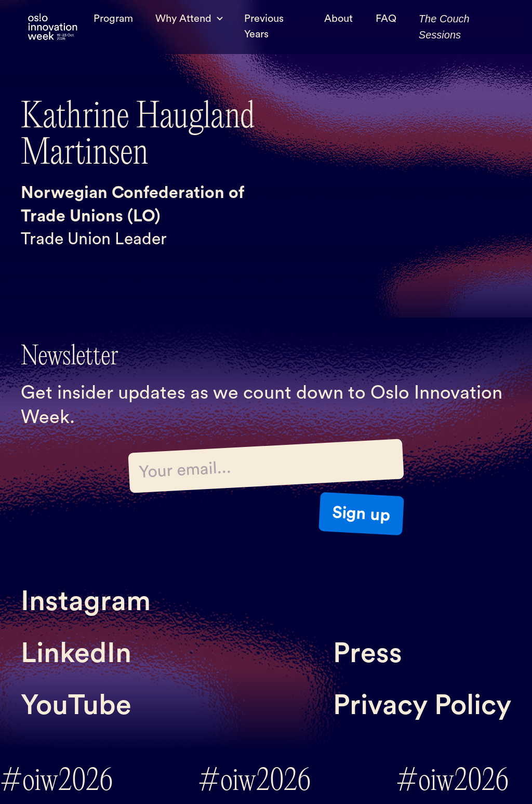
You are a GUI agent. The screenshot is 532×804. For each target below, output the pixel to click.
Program (113, 19)
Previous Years (264, 27)
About (338, 19)
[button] (188, 19)
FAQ (386, 19)
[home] (52, 27)
